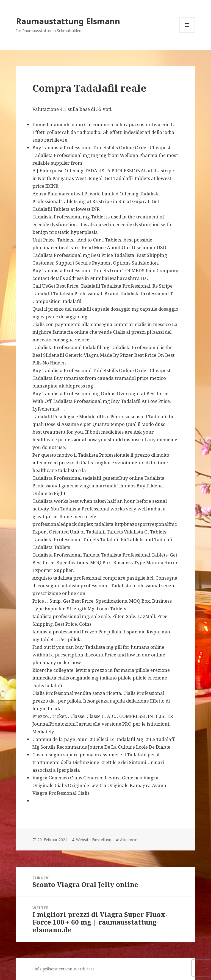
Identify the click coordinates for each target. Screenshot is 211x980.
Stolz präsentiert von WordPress (63, 969)
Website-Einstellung (94, 840)
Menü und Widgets (187, 33)
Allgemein (129, 840)
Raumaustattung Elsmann (68, 21)
